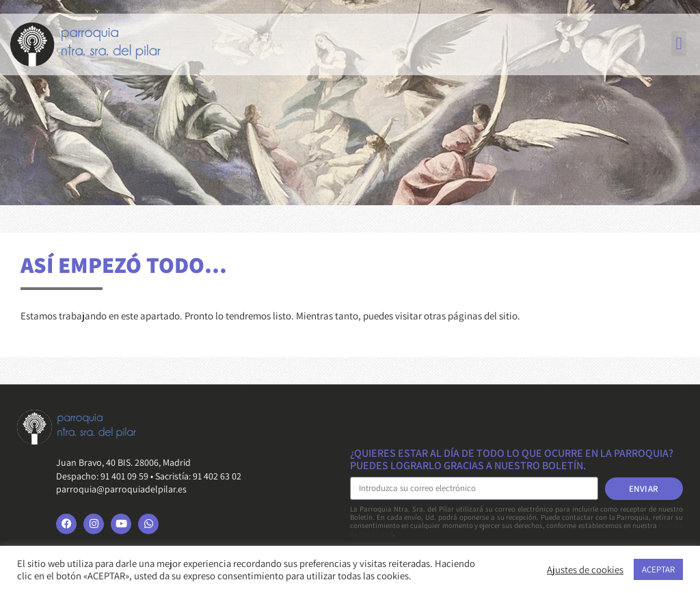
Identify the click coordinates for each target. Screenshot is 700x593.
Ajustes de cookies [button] (585, 570)
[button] (679, 44)
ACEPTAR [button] (658, 569)
